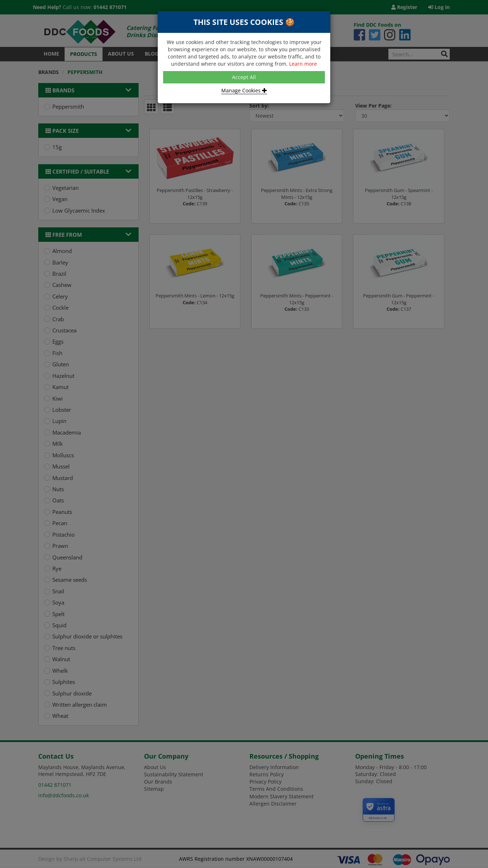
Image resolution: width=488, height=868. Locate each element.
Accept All (244, 77)
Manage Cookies (244, 90)
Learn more (303, 64)
